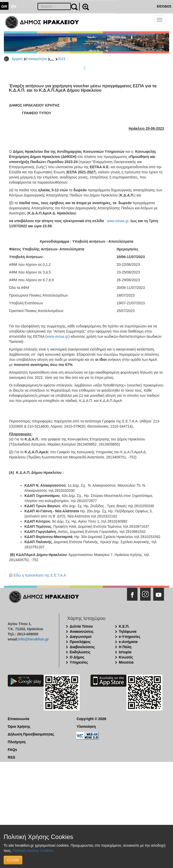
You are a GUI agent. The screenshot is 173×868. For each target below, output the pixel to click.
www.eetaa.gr (118, 221)
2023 (61, 59)
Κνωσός (126, 657)
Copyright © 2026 (91, 719)
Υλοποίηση (86, 727)
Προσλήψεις (80, 642)
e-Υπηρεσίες (130, 637)
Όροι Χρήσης (19, 727)
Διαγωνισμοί (80, 637)
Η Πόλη (125, 647)
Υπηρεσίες (79, 662)
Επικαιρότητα (36, 59)
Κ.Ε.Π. (124, 626)
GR (4, 6)
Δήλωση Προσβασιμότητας (31, 734)
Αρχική (17, 59)
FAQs (12, 750)
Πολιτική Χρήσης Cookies (33, 851)
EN (14, 6)
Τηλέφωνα (128, 631)
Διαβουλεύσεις (82, 647)
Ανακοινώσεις (82, 631)
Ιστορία (125, 652)
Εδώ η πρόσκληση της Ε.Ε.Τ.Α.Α (40, 575)
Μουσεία (126, 662)
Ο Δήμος (77, 657)
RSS (11, 757)
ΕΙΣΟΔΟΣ (164, 6)
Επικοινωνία (19, 719)
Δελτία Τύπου (81, 626)
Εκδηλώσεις (80, 652)
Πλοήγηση (17, 742)
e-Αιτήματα (128, 642)
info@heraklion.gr (33, 639)
